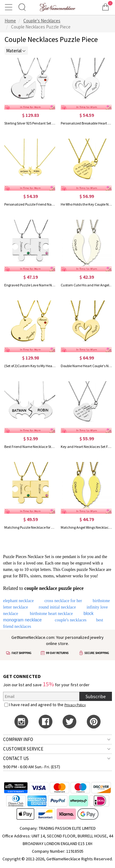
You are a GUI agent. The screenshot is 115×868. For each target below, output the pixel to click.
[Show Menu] (10, 7)
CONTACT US (16, 758)
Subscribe (96, 696)
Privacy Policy (75, 705)
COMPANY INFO (18, 739)
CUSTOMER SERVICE (23, 749)
